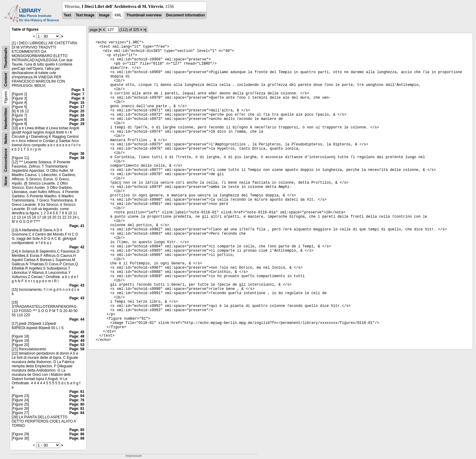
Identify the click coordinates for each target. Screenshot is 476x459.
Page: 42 (77, 247)
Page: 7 (78, 94)
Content (6, 80)
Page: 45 (77, 332)
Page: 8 (78, 98)
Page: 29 (77, 124)
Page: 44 (77, 319)
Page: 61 (77, 392)
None (6, 181)
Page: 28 (77, 120)
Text (67, 15)
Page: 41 (77, 226)
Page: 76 (77, 400)
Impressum (134, 456)
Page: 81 (77, 409)
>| (145, 30)
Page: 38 (77, 158)
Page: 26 (77, 115)
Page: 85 (77, 430)
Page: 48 (77, 336)
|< (100, 30)
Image (104, 15)
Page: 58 (77, 349)
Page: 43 (77, 285)
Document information (185, 15)
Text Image (85, 15)
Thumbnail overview (144, 15)
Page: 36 (77, 154)
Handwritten (6, 119)
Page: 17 (77, 107)
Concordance (6, 160)
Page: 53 (77, 345)
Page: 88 (77, 438)
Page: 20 (77, 111)
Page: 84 (77, 413)
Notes (6, 139)
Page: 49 (77, 341)
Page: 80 (77, 404)
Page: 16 (77, 103)
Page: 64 (77, 396)
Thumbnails (6, 58)
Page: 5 (78, 90)
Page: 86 (77, 434)
